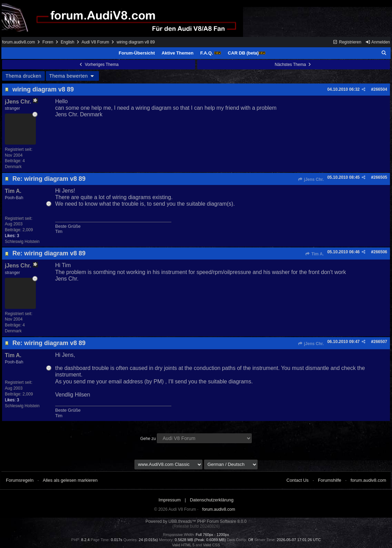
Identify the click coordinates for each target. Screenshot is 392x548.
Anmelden (378, 42)
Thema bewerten (72, 76)
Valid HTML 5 (183, 545)
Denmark (13, 167)
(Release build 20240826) (196, 526)
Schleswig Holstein (22, 242)
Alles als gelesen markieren (70, 480)
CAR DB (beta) (247, 53)
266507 (380, 342)
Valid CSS (212, 545)
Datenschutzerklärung (212, 500)
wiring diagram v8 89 (43, 89)
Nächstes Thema (294, 65)
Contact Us (298, 480)
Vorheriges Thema (99, 65)
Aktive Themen (178, 53)
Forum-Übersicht (137, 53)
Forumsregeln (20, 480)
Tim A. (314, 254)
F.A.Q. (211, 53)
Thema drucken (23, 76)
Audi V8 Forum (95, 42)
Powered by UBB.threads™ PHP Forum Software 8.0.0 (196, 521)
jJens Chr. (311, 179)
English (67, 42)
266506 (380, 252)
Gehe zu (148, 439)
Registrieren (347, 42)
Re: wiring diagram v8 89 (49, 179)
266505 (380, 177)
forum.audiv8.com (18, 42)
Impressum (170, 500)
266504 (380, 89)
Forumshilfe (330, 480)
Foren (48, 42)
